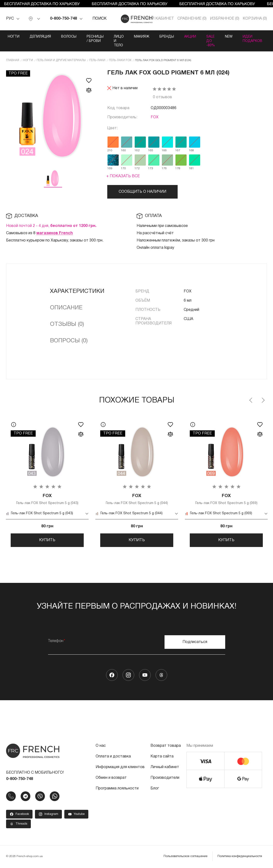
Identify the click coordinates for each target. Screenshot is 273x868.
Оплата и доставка (113, 757)
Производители (165, 779)
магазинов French (55, 233)
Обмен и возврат (111, 779)
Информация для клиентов (120, 768)
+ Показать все (123, 176)
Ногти (14, 37)
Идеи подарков (252, 39)
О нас (101, 747)
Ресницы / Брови (95, 39)
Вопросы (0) (69, 341)
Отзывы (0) (67, 324)
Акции (190, 37)
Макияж (142, 37)
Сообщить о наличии (142, 192)
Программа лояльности (117, 789)
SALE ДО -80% (211, 41)
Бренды (167, 37)
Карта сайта (162, 757)
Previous (251, 400)
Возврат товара (166, 747)
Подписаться (195, 643)
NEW (229, 37)
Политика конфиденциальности (240, 857)
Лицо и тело (119, 41)
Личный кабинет (165, 768)
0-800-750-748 (63, 19)
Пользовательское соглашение (186, 857)
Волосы (69, 37)
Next (263, 400)
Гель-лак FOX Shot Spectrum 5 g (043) (47, 499)
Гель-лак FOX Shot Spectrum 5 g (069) (226, 499)
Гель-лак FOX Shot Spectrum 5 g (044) (137, 499)
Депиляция (40, 37)
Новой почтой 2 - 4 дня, (51, 226)
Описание (66, 308)
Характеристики (77, 291)
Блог (155, 789)
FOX (155, 117)
